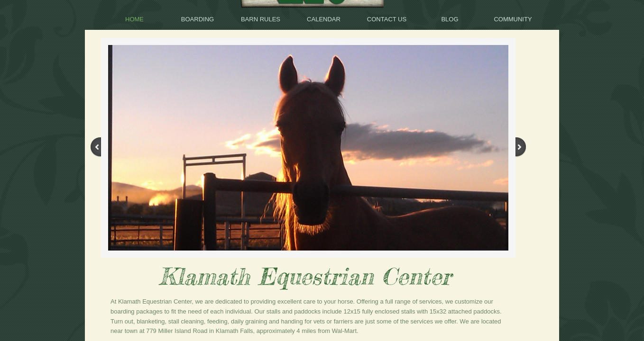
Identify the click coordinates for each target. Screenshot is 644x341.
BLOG (450, 19)
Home (134, 19)
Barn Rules (261, 19)
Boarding (198, 19)
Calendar (324, 19)
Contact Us (387, 19)
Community (513, 19)
